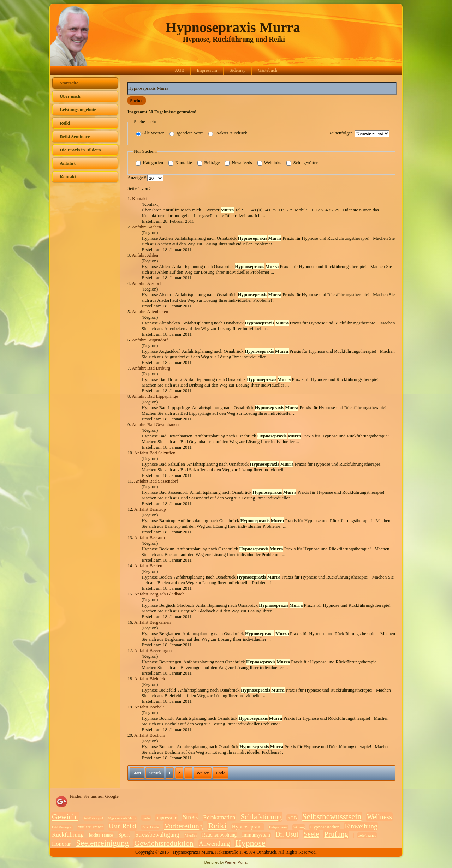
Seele (146, 818)
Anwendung (214, 844)
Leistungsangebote (78, 110)
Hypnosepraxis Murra (233, 27)
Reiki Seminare (75, 136)
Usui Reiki (123, 826)
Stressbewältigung (157, 835)
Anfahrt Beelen (148, 566)
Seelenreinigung (103, 843)
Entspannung (278, 827)
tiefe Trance (367, 835)
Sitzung (299, 827)
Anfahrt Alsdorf (146, 283)
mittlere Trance (91, 827)
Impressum (207, 70)
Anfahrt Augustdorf (150, 340)
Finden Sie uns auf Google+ (95, 796)
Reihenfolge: (340, 133)
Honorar (61, 844)
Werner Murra (236, 863)
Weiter (203, 773)
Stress (190, 817)
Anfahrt (68, 163)
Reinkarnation (219, 817)
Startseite (69, 83)
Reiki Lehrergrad (93, 818)
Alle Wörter (150, 133)
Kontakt (68, 177)
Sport (124, 835)
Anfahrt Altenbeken (150, 312)
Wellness (380, 817)
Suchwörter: (128, 82)
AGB (180, 70)
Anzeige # (137, 178)
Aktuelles (191, 836)
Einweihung (361, 826)
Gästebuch (267, 70)
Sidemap (238, 70)
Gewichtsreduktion (164, 843)
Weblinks (269, 163)
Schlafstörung (261, 817)
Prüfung (336, 834)
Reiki (65, 123)
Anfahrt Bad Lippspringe (155, 396)
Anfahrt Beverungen (153, 650)
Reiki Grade (150, 827)
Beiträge (209, 163)
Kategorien (150, 163)
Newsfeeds (238, 163)
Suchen (137, 100)
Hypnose (250, 843)
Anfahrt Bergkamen (152, 622)
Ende (221, 773)
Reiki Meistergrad (62, 828)
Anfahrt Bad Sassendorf (156, 481)
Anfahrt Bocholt (149, 707)
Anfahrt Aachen (146, 227)
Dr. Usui (287, 834)
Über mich (70, 96)
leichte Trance (101, 835)
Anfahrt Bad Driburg (151, 368)
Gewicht (65, 817)
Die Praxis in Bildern (80, 150)
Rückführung (68, 835)
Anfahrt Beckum (150, 537)
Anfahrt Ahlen (145, 255)
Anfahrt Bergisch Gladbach (159, 594)
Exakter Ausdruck (228, 133)
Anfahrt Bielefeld (150, 679)
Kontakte (180, 163)
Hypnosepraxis (248, 827)
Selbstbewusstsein (332, 817)
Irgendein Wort (186, 133)
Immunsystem (256, 835)
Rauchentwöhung (219, 835)
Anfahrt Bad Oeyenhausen (156, 424)
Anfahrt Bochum (150, 735)
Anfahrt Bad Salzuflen (155, 453)
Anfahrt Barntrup (150, 509)
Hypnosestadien (325, 827)
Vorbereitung (183, 826)
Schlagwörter (302, 163)
